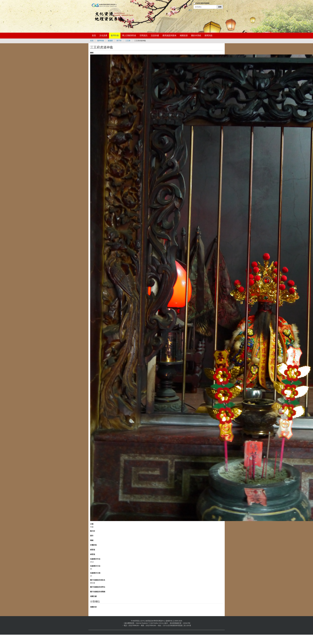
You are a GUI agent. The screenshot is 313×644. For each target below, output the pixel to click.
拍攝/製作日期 (95, 573)
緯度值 (93, 554)
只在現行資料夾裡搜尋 (202, 3)
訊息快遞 (155, 36)
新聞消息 (209, 36)
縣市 (92, 536)
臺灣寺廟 (115, 36)
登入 (190, 10)
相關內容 (93, 607)
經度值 (93, 550)
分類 (92, 524)
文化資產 (103, 36)
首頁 (94, 36)
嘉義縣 (110, 41)
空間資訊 (144, 36)
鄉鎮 (92, 540)
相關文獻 (93, 596)
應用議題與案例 (169, 36)
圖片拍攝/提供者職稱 (98, 592)
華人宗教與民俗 (129, 36)
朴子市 (119, 41)
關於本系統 (196, 36)
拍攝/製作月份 (95, 566)
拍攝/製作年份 (95, 559)
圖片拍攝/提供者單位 (98, 587)
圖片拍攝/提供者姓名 (98, 580)
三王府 (128, 41)
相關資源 (184, 36)
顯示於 (93, 531)
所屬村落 (93, 545)
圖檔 (92, 53)
